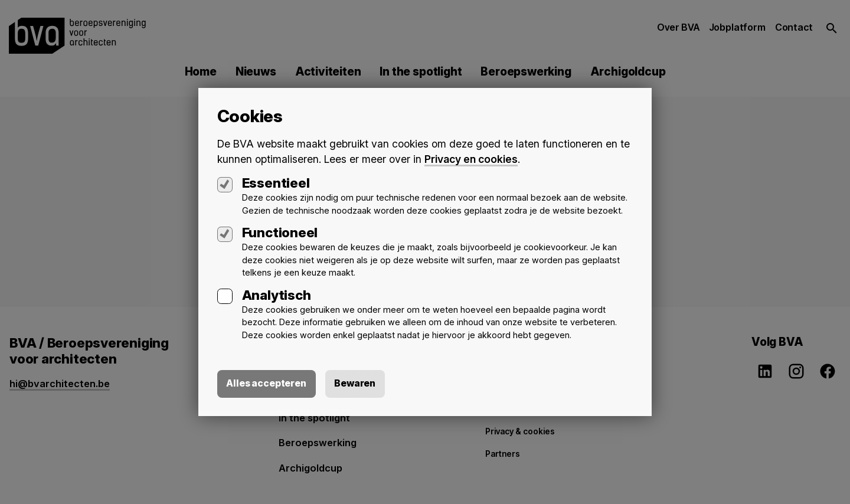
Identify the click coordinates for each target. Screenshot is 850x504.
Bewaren (356, 384)
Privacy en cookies (471, 159)
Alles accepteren (267, 384)
